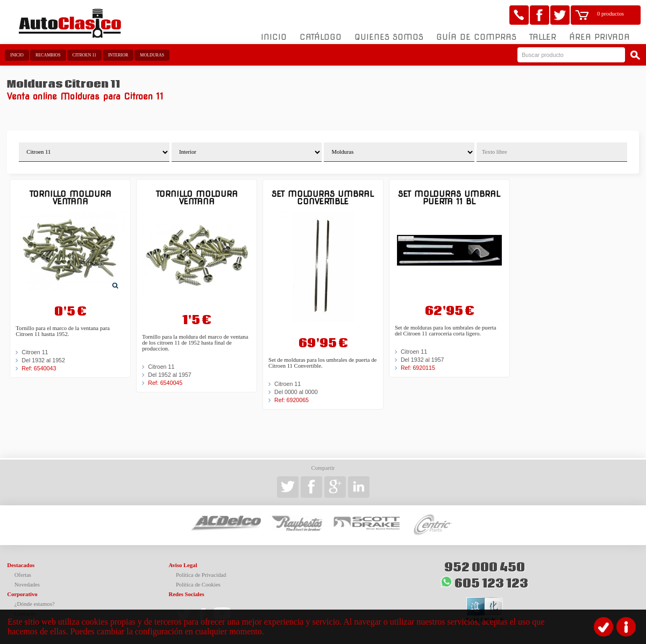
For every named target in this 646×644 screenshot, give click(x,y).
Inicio (274, 37)
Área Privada (599, 37)
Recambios (48, 55)
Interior (118, 55)
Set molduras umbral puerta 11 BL (449, 198)
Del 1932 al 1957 (423, 360)
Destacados (21, 565)
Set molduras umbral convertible (323, 198)
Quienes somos (389, 37)
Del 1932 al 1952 (43, 360)
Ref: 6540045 (165, 383)
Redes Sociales (187, 594)
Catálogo (321, 37)
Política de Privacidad (201, 575)
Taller (543, 37)
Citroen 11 (84, 55)
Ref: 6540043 (39, 368)
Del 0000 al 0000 (296, 392)
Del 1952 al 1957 (170, 375)
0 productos (610, 14)
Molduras (152, 55)
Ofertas (23, 575)
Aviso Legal (183, 565)
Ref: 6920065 (292, 400)
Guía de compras (476, 37)
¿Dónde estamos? (35, 604)
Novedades (27, 585)
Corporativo (22, 594)
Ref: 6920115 (418, 368)
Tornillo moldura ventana (70, 198)
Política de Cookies (198, 585)
